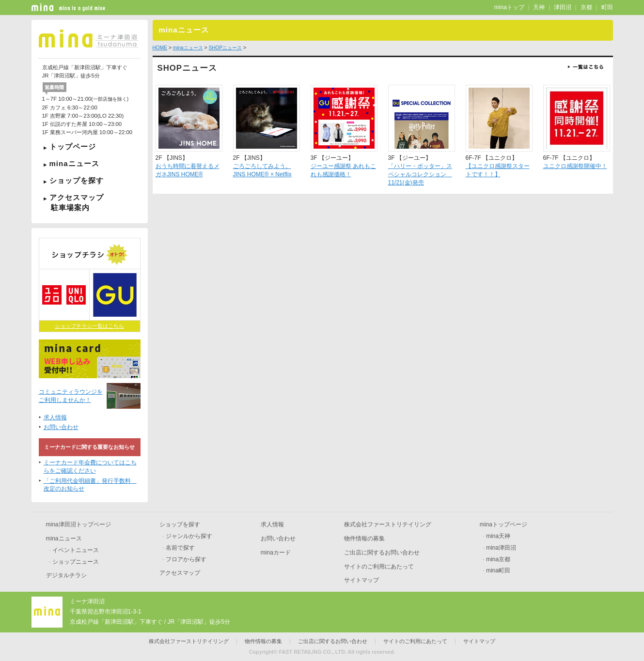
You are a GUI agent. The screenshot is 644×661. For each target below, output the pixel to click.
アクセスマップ (90, 202)
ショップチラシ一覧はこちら (89, 326)
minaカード (276, 553)
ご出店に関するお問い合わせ (382, 553)
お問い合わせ (61, 427)
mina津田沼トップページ (79, 524)
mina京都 (498, 559)
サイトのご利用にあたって (379, 567)
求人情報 (55, 417)
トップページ (73, 146)
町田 (607, 7)
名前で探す (180, 548)
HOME (160, 48)
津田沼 (563, 7)
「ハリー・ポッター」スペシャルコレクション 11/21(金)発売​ (420, 174)
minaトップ (509, 7)
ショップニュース (76, 562)
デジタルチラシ (66, 575)
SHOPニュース (225, 48)
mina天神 (498, 536)
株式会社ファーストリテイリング (388, 524)
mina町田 (498, 570)
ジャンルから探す (189, 536)
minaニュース (74, 163)
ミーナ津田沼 (87, 601)
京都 (586, 7)
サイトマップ (361, 580)
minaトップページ (503, 524)
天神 (539, 7)
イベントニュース (76, 550)
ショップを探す (77, 180)
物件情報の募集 (364, 538)
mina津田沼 (501, 548)
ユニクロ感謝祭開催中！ (575, 166)
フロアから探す (186, 559)
